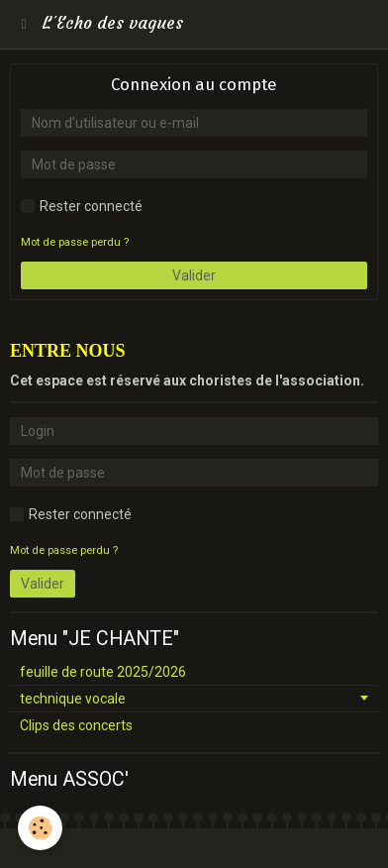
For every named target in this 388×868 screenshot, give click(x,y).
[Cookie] (40, 828)
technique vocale (73, 699)
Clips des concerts (76, 725)
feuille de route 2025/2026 (103, 672)
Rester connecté (82, 206)
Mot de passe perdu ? (75, 242)
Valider (194, 275)
